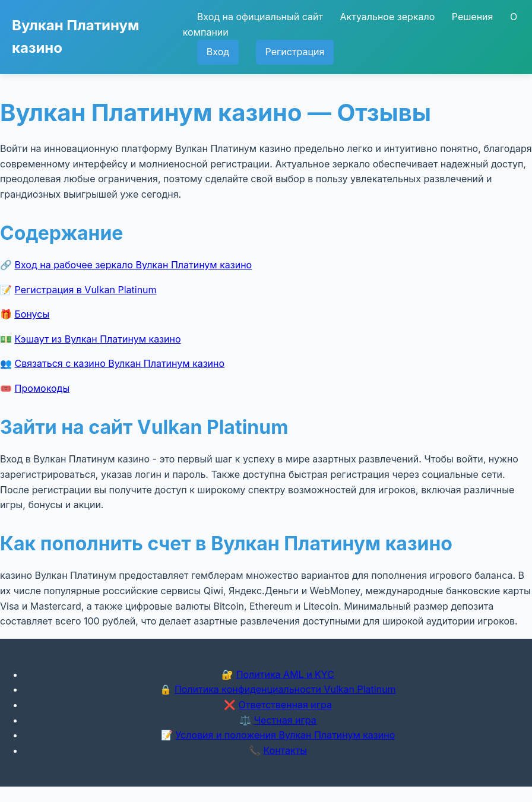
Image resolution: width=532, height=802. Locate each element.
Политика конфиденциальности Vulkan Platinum (285, 689)
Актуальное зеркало (387, 17)
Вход (218, 52)
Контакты (285, 750)
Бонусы (32, 314)
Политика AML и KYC (285, 674)
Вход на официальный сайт (260, 17)
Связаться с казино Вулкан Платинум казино (120, 363)
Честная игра (285, 720)
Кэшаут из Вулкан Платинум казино (98, 339)
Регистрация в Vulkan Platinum (86, 290)
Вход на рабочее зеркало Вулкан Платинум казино (134, 265)
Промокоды (42, 388)
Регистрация (295, 52)
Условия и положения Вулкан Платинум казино (285, 735)
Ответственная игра (285, 705)
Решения (473, 17)
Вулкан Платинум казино (75, 37)
